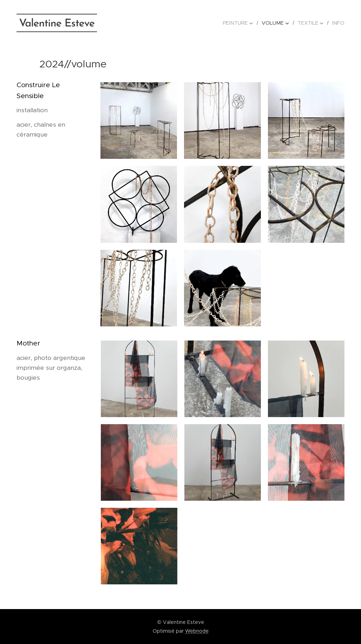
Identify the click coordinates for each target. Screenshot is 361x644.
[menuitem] (242, 23)
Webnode (197, 631)
